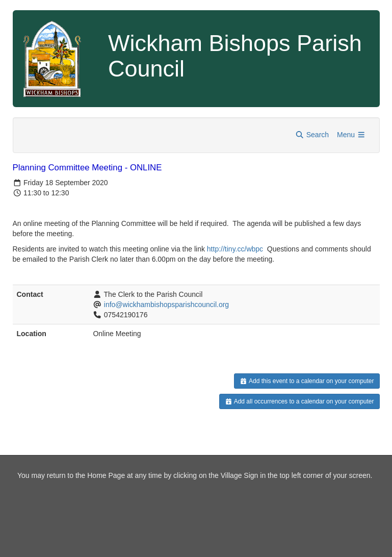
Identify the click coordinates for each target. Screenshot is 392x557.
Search (312, 135)
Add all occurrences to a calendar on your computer (299, 401)
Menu (351, 135)
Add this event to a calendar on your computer (307, 381)
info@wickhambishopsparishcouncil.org (166, 305)
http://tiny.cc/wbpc (235, 249)
